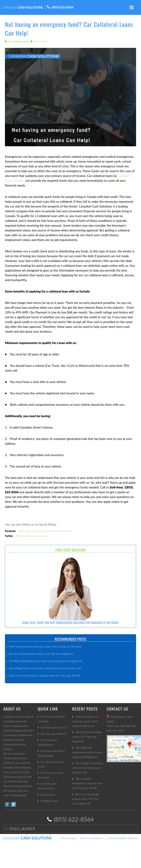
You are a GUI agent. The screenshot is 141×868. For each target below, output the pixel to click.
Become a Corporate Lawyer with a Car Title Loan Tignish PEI (86, 799)
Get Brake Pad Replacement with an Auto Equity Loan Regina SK (46, 661)
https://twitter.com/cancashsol (32, 536)
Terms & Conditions (91, 838)
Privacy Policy (68, 838)
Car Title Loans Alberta (53, 734)
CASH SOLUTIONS (23, 7)
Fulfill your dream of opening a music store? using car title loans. (46, 646)
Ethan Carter (41, 41)
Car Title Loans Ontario (53, 727)
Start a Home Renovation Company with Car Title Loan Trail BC (45, 676)
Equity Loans (48, 794)
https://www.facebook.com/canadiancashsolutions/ (46, 531)
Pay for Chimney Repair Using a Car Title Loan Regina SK (41, 654)
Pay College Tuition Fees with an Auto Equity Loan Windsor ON (45, 668)
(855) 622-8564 (63, 7)
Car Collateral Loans (18, 41)
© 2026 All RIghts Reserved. (122, 838)
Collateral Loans (49, 801)
